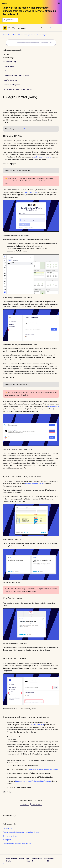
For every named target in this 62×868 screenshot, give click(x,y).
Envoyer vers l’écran (10, 836)
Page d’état (28, 860)
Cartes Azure (7, 828)
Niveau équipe (9, 66)
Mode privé (7, 840)
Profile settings (53, 406)
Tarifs (45, 859)
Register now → (10, 20)
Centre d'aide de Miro (10, 35)
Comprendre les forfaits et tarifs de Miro (17, 844)
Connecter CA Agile (10, 62)
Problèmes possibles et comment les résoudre (19, 89)
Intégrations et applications (27, 35)
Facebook (4, 792)
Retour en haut (9, 816)
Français (44, 28)
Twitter (7, 792)
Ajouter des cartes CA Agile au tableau (17, 76)
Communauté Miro (37, 860)
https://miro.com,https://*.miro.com (27, 781)
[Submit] (8, 43)
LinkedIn (10, 792)
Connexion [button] (53, 28)
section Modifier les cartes (42, 157)
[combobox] (31, 43)
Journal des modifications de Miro (15, 860)
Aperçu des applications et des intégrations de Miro (21, 832)
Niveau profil (9, 71)
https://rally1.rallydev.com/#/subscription (43, 769)
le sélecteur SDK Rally (37, 725)
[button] (4, 864)
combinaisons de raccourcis (35, 484)
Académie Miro (51, 860)
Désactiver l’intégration (12, 85)
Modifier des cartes (10, 80)
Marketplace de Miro (31, 192)
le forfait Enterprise (25, 129)
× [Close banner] (59, 3)
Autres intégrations (43, 35)
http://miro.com (46, 781)
